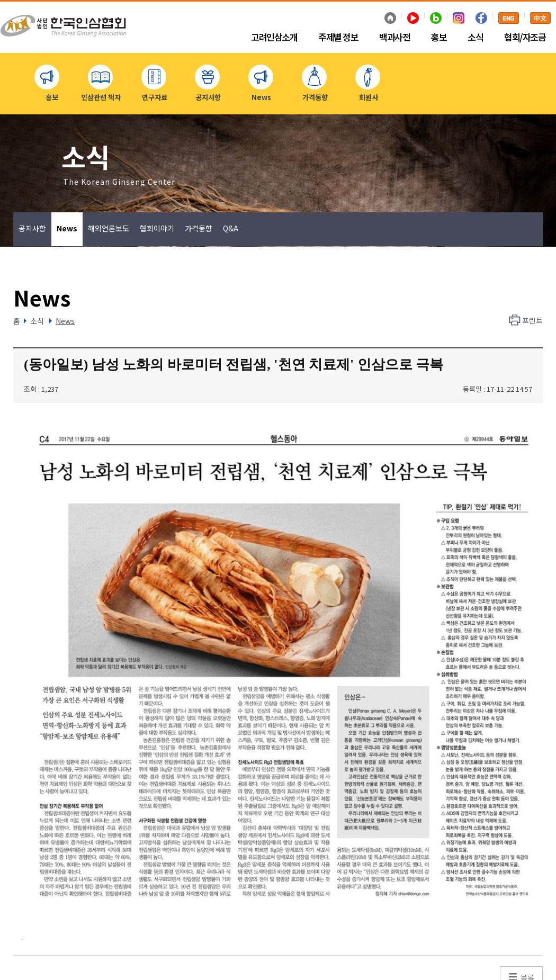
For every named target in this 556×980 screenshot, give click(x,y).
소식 (475, 38)
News (67, 228)
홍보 (439, 38)
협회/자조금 (525, 38)
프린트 (532, 320)
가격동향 (199, 228)
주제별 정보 (338, 38)
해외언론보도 (109, 228)
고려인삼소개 (274, 38)
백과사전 (394, 38)
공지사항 (32, 228)
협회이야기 (157, 228)
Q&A (231, 228)
